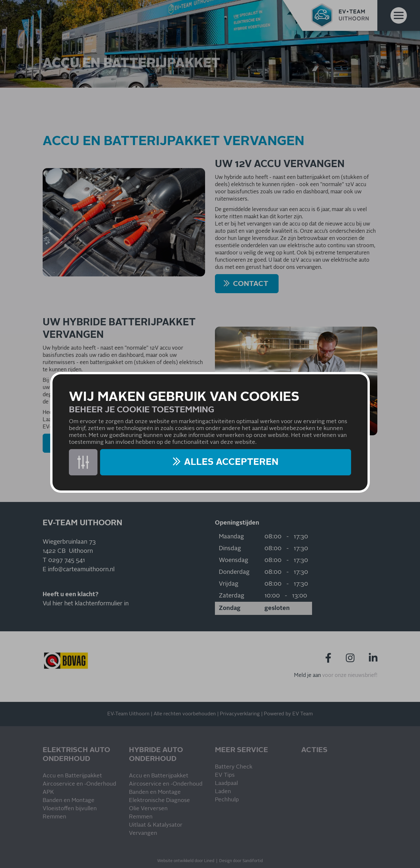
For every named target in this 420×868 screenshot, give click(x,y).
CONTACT (251, 284)
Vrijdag (229, 584)
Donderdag (234, 572)
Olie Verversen (148, 809)
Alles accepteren (231, 462)
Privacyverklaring (240, 714)
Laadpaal (226, 783)
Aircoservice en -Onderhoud (79, 784)
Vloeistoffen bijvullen (70, 809)
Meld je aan (307, 675)
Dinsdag (230, 549)
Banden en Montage (69, 801)
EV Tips (225, 775)
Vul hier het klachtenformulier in (86, 604)
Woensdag (233, 560)
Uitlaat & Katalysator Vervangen (156, 829)
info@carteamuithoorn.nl (81, 570)
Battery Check (234, 767)
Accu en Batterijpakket (72, 776)
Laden (223, 792)
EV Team (303, 714)
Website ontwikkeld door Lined (186, 861)
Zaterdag (231, 596)
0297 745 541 (67, 560)
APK (48, 792)
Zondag (230, 608)
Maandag (231, 537)
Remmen (54, 817)
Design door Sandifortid (241, 861)
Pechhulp (227, 800)
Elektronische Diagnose (159, 801)
